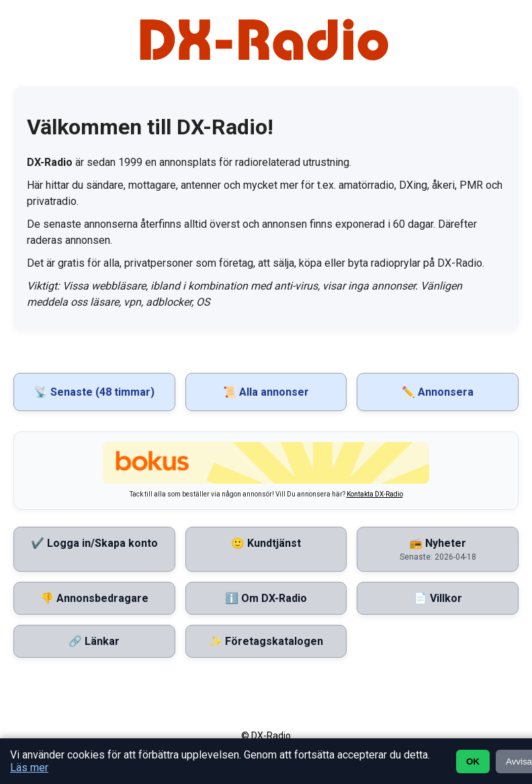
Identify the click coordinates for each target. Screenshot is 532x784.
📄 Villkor (438, 598)
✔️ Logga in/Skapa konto (94, 543)
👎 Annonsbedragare (94, 598)
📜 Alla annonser (266, 392)
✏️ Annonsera (438, 392)
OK (473, 761)
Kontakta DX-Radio (375, 494)
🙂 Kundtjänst (266, 543)
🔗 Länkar (94, 641)
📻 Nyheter (438, 549)
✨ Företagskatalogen (266, 641)
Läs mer (29, 768)
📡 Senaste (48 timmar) (94, 392)
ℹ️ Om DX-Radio (266, 598)
